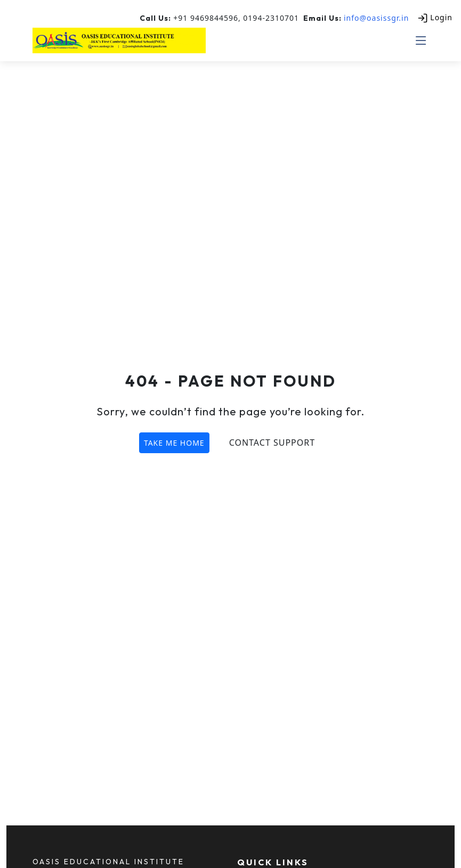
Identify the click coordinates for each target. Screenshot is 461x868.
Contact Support (272, 443)
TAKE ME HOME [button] (174, 443)
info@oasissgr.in (376, 18)
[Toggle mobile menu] (421, 40)
